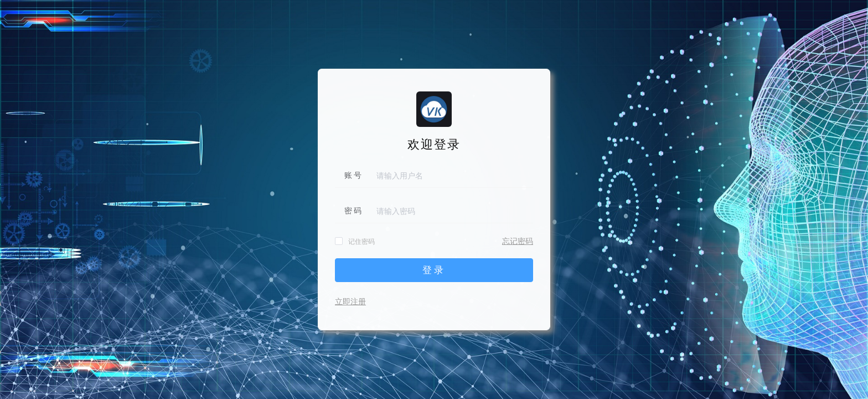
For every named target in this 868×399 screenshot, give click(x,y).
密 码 (353, 211)
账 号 (353, 175)
